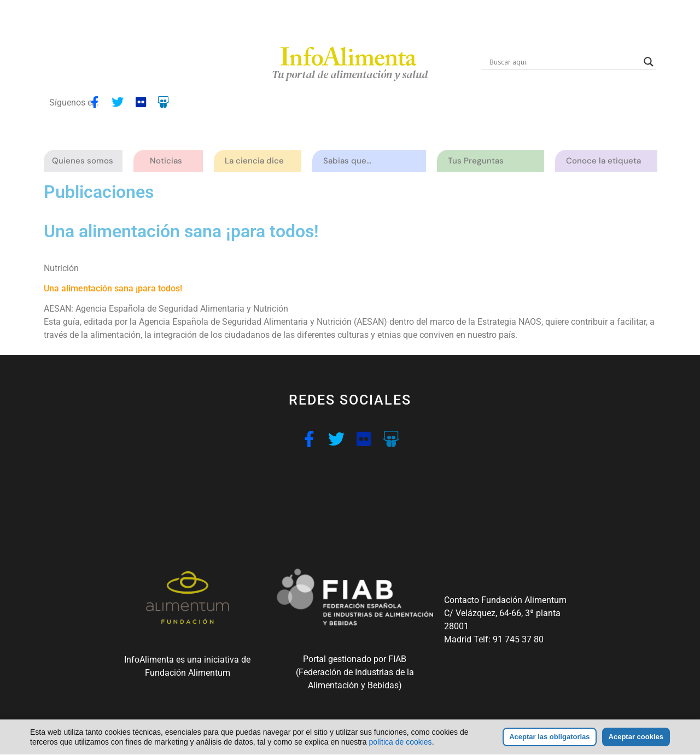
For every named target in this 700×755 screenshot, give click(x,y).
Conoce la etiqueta (606, 161)
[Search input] (564, 62)
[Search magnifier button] (649, 62)
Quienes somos (85, 161)
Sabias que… (350, 161)
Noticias (166, 161)
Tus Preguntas (479, 161)
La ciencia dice (257, 161)
